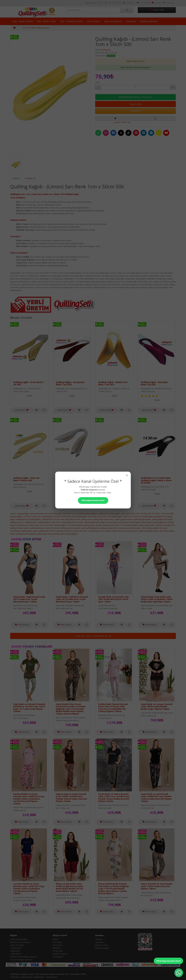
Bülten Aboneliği (102, 948)
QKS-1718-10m (154, 514)
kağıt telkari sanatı (73, 519)
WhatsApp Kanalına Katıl (168, 961)
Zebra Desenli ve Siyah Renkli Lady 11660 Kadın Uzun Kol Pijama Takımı (157, 886)
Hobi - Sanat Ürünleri (23, 21)
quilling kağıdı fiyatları (124, 519)
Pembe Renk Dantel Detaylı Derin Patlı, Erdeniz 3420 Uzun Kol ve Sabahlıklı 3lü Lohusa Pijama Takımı (113, 708)
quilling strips (42, 534)
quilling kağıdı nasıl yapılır (162, 519)
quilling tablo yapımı (30, 531)
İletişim (56, 939)
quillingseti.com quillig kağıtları (29, 519)
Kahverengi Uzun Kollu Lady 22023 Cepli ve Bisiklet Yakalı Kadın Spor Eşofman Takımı (157, 599)
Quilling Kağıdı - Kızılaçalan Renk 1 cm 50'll (70, 383)
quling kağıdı (124, 522)
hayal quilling (53, 534)
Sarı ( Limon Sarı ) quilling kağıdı (53, 525)
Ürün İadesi (57, 942)
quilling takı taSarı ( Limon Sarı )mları (45, 528)
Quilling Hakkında (149, 21)
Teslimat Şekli (16, 948)
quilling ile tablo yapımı (20, 528)
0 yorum (117, 122)
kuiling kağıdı (146, 522)
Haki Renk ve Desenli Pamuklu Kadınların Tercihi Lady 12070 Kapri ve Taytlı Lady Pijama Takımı (29, 708)
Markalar (56, 948)
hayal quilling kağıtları (69, 534)
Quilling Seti (106, 50)
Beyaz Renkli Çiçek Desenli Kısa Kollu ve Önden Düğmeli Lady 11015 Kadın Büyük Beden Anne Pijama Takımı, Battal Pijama (113, 888)
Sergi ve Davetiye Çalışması (21, 960)
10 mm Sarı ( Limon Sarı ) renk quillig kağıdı (104, 516)
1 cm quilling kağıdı (75, 525)
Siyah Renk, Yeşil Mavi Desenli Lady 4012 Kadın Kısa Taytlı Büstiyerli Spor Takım (72, 599)
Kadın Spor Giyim (26, 539)
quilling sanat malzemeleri (29, 525)
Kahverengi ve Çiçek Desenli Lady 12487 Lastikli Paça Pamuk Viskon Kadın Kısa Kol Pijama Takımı (71, 798)
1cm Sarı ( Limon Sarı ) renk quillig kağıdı (70, 516)
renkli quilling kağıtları (90, 528)
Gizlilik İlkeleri (16, 954)
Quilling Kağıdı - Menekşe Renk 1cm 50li (154, 383)
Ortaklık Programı (60, 954)
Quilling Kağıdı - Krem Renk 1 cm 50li (29, 383)
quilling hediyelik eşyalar (149, 531)
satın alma (56, 522)
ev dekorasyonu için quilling (99, 531)
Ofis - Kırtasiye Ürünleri (72, 21)
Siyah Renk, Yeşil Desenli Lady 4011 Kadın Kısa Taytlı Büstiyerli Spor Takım (29, 599)
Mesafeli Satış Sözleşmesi (20, 942)
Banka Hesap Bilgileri (19, 939)
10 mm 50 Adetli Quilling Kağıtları (36, 28)
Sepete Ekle (136, 104)
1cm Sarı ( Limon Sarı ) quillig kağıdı (38, 516)
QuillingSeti (15, 977)
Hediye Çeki (58, 951)
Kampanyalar (58, 957)
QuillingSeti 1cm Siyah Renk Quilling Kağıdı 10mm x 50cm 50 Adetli (156, 480)
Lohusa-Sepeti (51, 977)
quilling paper (31, 522)
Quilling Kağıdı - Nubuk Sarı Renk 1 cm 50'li (113, 383)
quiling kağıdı (89, 522)
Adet (97, 82)
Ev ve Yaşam (94, 21)
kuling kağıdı (101, 522)
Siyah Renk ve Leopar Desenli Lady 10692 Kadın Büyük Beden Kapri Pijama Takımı (157, 706)
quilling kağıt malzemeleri (103, 519)
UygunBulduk (39, 977)
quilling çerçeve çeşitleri (70, 528)
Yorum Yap (126, 122)
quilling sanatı (86, 519)
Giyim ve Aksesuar (113, 21)
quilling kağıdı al (44, 522)
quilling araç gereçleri (109, 528)
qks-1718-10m (64, 514)
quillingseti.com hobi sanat (53, 519)
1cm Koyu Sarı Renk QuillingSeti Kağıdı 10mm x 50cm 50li (113, 480)
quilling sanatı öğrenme (165, 525)
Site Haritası (58, 945)
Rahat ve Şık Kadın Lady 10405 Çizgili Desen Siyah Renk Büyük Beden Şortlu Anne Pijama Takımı (69, 887)
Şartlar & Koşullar (17, 945)
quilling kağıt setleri (147, 525)
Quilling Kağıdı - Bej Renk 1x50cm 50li (69, 479)
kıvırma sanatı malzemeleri (129, 528)
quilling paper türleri (111, 525)
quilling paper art (17, 522)
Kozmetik (131, 21)
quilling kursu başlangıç (26, 534)
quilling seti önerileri (47, 531)
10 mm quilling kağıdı (129, 525)
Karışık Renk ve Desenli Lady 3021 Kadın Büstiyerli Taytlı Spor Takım (113, 599)
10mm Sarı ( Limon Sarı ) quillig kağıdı (138, 516)
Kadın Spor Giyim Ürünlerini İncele (93, 636)
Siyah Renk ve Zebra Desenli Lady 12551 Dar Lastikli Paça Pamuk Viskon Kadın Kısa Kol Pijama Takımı (114, 798)
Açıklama (16, 178)
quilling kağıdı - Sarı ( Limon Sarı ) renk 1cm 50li (128, 514)
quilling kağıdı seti (160, 522)
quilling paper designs (93, 525)
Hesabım (99, 939)
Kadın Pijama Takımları (32, 646)
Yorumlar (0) (30, 178)
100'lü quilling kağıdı (149, 528)
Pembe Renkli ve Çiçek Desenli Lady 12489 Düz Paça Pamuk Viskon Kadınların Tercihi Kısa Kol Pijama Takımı (29, 799)
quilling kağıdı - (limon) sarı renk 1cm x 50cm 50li (37, 514)
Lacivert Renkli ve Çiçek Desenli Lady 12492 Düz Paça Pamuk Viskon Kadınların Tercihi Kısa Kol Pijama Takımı (29, 888)
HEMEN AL (136, 111)
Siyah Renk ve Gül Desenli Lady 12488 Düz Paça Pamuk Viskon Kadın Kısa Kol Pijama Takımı (156, 798)
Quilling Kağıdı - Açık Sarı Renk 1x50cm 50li (27, 479)
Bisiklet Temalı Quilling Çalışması (24, 957)
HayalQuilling (26, 977)
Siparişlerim (100, 942)
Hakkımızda (15, 951)
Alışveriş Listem (102, 945)
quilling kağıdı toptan (142, 519)
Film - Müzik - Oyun (46, 21)
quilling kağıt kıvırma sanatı (72, 522)
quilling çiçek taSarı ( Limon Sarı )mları (72, 531)
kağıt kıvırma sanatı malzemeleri (125, 531)
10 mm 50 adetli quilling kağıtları (84, 514)
